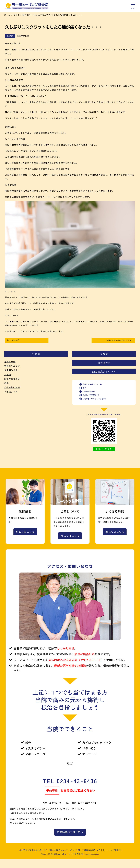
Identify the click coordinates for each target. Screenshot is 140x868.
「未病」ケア (11, 393)
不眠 (7, 384)
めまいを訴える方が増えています (117, 341)
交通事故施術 (11, 371)
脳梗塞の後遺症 (12, 380)
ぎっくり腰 (10, 363)
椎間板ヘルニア (12, 367)
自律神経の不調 (12, 389)
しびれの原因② (15, 341)
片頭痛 (8, 376)
